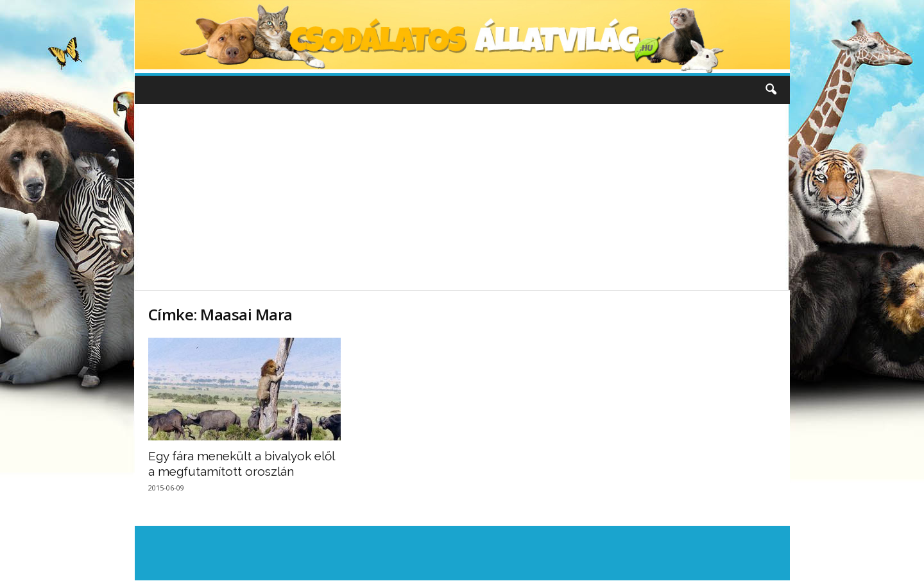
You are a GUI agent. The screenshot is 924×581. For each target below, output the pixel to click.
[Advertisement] (462, 197)
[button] (771, 90)
